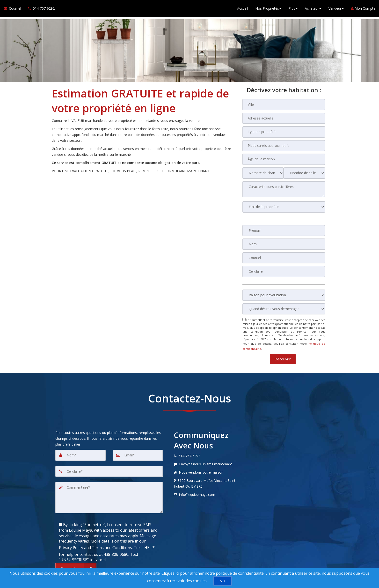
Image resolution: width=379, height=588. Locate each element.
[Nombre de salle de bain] (304, 172)
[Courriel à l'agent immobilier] (14, 10)
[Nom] (284, 243)
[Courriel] (284, 257)
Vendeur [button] (336, 10)
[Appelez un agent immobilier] (40, 10)
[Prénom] (284, 230)
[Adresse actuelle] (284, 118)
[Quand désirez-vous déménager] (284, 308)
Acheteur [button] (313, 10)
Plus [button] (293, 10)
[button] (283, 355)
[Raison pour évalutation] (284, 294)
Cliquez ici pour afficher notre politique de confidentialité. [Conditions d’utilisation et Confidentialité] (213, 573)
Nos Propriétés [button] (268, 10)
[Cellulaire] (284, 270)
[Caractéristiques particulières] (284, 188)
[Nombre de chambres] (263, 172)
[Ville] (284, 104)
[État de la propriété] (284, 206)
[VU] (223, 581)
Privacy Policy (71, 541)
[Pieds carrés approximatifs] (284, 145)
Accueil (243, 10)
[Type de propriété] (284, 132)
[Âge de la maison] (284, 159)
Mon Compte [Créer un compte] (363, 10)
